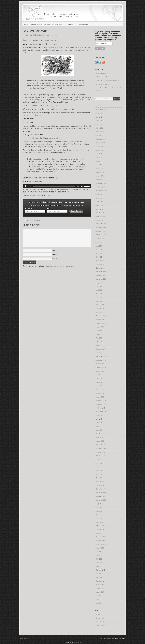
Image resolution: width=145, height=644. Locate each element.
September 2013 (101, 500)
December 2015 (101, 401)
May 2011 (99, 603)
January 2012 (100, 574)
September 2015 (101, 412)
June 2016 (99, 379)
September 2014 (101, 456)
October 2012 (101, 541)
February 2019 (101, 261)
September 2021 (101, 147)
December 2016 (101, 357)
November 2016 (101, 360)
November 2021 (101, 139)
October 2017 (101, 320)
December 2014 (101, 445)
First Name (28, 209)
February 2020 (101, 217)
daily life (35, 221)
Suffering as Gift (101, 73)
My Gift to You (71, 24)
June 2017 (99, 335)
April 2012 (99, 563)
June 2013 (99, 511)
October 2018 (101, 276)
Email (49, 209)
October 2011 (100, 585)
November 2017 (101, 316)
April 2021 (99, 165)
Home (26, 24)
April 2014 (99, 474)
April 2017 (99, 342)
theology (41, 221)
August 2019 (100, 239)
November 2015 (101, 404)
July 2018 (99, 287)
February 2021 (101, 172)
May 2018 (99, 294)
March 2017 (100, 346)
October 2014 (101, 452)
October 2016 (101, 364)
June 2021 (99, 158)
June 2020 (99, 202)
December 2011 (101, 578)
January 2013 (100, 530)
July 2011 (99, 596)
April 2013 (99, 519)
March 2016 (100, 390)
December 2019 (101, 224)
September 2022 (101, 110)
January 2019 (100, 265)
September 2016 (101, 368)
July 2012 (99, 552)
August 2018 (100, 283)
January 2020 (100, 220)
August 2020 (100, 195)
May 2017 (99, 338)
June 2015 (99, 423)
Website (55, 259)
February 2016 (101, 393)
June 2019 (99, 246)
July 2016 (99, 375)
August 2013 (100, 504)
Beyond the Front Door (54, 24)
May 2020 (99, 206)
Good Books (83, 24)
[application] (57, 186)
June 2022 (99, 121)
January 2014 (100, 486)
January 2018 (100, 309)
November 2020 (101, 184)
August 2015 (100, 416)
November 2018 (101, 272)
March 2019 (100, 257)
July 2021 (99, 154)
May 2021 (99, 161)
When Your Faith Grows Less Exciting (108, 81)
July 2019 (99, 242)
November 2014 (101, 449)
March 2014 (100, 478)
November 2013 (101, 493)
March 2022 (100, 128)
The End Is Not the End (103, 77)
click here (45, 192)
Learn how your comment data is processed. (60, 266)
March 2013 (100, 522)
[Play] (26, 186)
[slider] (54, 186)
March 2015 (100, 434)
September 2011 (101, 589)
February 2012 (101, 570)
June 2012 (99, 555)
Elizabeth (42, 35)
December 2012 (101, 533)
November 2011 (101, 581)
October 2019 (101, 231)
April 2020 (100, 209)
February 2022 (101, 132)
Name (54, 251)
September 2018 (101, 279)
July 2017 (99, 331)
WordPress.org (101, 626)
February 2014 (101, 482)
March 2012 (100, 567)
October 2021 (101, 143)
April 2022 (100, 125)
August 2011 (100, 592)
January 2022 (100, 136)
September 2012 (101, 544)
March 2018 (100, 301)
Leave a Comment (52, 35)
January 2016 (100, 397)
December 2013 (101, 489)
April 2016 (99, 386)
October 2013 (101, 497)
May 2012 (99, 559)
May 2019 (99, 250)
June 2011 (99, 600)
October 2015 (101, 408)
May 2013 (99, 515)
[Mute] (82, 186)
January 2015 (100, 441)
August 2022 (100, 114)
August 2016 (100, 371)
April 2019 (99, 253)
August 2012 (100, 548)
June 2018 (99, 290)
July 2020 (99, 198)
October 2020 (101, 187)
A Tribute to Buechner (103, 84)
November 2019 (101, 228)
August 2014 (100, 460)
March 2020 (100, 213)
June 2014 (99, 467)
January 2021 (100, 176)
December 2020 (101, 180)
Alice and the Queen (36, 195)
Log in (98, 615)
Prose (101, 638)
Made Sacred (47, 13)
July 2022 (99, 117)
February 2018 (101, 305)
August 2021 (100, 150)
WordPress (118, 638)
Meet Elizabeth (36, 24)
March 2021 (100, 169)
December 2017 (101, 312)
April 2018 (99, 298)
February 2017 (101, 349)
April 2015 (99, 430)
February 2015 (101, 438)
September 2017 (101, 323)
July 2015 (99, 419)
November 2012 (101, 537)
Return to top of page (26, 638)
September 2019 (101, 235)
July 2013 (99, 508)
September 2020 (101, 191)
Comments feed (101, 622)
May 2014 (99, 471)
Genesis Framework (109, 638)
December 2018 (101, 268)
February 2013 (101, 526)
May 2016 (99, 382)
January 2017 (100, 353)
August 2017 (100, 327)
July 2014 (99, 463)
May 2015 (99, 427)
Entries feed (100, 618)
